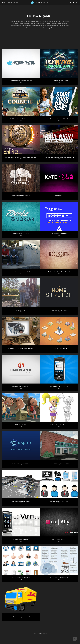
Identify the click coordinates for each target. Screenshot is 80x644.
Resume (16, 3)
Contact (9, 3)
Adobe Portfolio (43, 633)
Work (4, 3)
